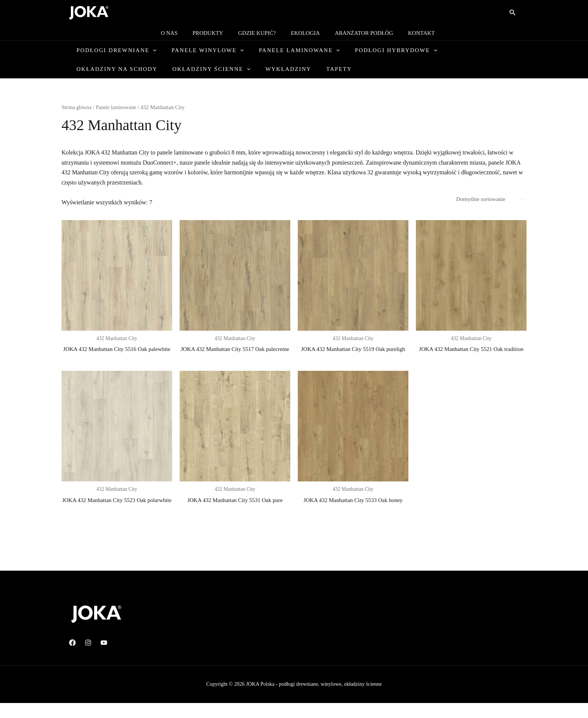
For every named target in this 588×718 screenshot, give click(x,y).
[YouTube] (104, 658)
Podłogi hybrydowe (382, 50)
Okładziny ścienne (118, 69)
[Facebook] (72, 658)
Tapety (235, 69)
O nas (179, 33)
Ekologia (303, 33)
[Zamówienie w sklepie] (487, 200)
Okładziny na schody (474, 50)
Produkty (213, 33)
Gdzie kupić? (259, 33)
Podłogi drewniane (119, 50)
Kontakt (412, 33)
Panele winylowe (205, 50)
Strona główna (77, 107)
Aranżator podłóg (358, 33)
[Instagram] (88, 658)
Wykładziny (189, 69)
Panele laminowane (291, 50)
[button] (513, 13)
